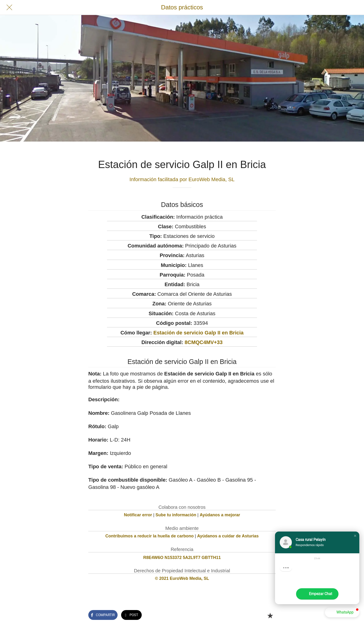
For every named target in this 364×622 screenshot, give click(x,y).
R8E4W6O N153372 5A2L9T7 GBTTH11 (182, 558)
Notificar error (138, 515)
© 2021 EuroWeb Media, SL (182, 578)
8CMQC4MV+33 (204, 342)
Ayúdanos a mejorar (220, 515)
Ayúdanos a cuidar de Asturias (228, 536)
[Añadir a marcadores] (270, 615)
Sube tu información (176, 515)
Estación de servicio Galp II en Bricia (199, 333)
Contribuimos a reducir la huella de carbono (150, 536)
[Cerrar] (9, 7)
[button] (355, 536)
